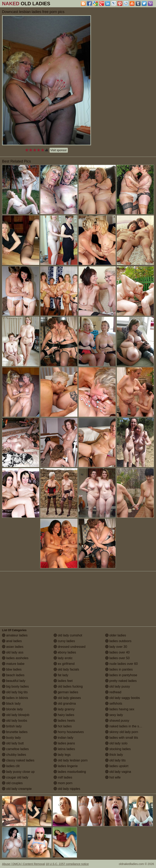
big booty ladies (15, 686)
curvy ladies (64, 641)
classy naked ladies (18, 760)
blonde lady (12, 709)
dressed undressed (70, 647)
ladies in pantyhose (121, 675)
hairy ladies (64, 715)
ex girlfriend (64, 664)
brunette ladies (15, 732)
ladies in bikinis (15, 698)
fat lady (61, 675)
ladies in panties (119, 669)
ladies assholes (15, 658)
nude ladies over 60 (121, 664)
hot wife (113, 777)
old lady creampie (17, 789)
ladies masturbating (70, 772)
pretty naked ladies (121, 681)
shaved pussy (117, 721)
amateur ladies (15, 635)
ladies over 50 (117, 658)
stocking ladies (118, 749)
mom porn (63, 783)
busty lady (11, 738)
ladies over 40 (117, 652)
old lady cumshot (68, 635)
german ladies (66, 692)
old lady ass (13, 652)
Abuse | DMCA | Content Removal (23, 864)
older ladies (116, 635)
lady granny (64, 709)
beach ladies (13, 675)
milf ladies (63, 777)
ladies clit (11, 766)
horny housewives (69, 732)
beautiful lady (14, 681)
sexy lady (114, 715)
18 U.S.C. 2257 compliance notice (67, 864)
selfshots (114, 704)
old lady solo (116, 743)
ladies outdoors (118, 641)
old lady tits (115, 760)
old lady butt (13, 743)
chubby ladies (14, 755)
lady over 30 (116, 647)
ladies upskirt (117, 766)
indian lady (63, 738)
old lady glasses (67, 698)
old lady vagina (118, 772)
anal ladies (12, 641)
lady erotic (63, 658)
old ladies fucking (68, 686)
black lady (11, 704)
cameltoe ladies (15, 749)
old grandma (65, 704)
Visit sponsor (59, 150)
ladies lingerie (66, 766)
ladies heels (64, 721)
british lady (12, 726)
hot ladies (63, 726)
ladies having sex (120, 709)
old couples (12, 783)
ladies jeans (64, 743)
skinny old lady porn (122, 732)
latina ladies (64, 749)
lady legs (62, 755)
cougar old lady (15, 777)
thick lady (114, 755)
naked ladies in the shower (127, 726)
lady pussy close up (18, 772)
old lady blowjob (16, 715)
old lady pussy (118, 686)
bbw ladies (12, 669)
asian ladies (13, 647)
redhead (113, 692)
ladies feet (63, 681)
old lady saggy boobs (123, 698)
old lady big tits (15, 692)
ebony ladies (65, 652)
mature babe (13, 664)
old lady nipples (67, 789)
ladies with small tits (122, 738)
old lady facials (66, 669)
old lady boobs (15, 721)
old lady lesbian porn (71, 760)
